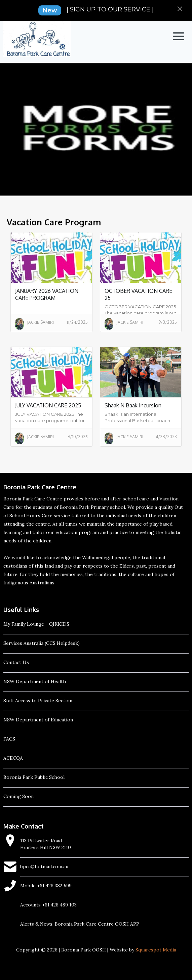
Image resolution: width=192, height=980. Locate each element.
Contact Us (16, 662)
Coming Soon (18, 796)
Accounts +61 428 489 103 (48, 905)
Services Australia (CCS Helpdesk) (42, 643)
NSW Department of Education (38, 720)
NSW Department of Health (35, 681)
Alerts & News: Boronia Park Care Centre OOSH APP (80, 924)
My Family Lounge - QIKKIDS (36, 624)
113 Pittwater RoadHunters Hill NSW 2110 (46, 844)
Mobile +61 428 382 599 (46, 886)
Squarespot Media (156, 950)
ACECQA (13, 758)
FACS (9, 739)
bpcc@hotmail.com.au (44, 866)
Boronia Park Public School (34, 777)
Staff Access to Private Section (38, 701)
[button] (179, 36)
